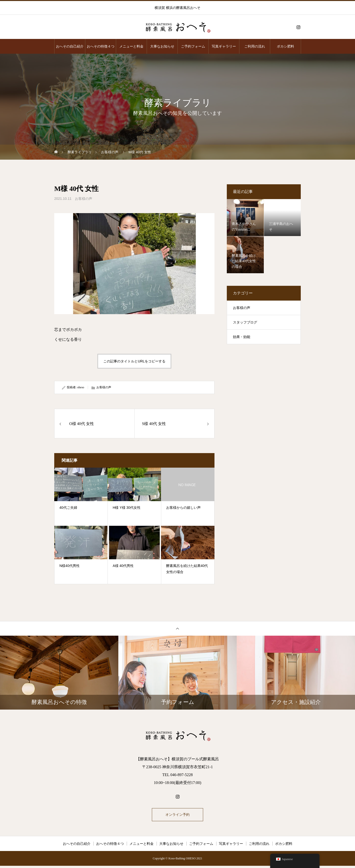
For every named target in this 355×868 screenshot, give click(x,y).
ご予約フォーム (193, 46)
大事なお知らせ (162, 46)
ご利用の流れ (255, 46)
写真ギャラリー (224, 46)
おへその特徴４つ (101, 46)
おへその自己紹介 (70, 46)
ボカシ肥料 (285, 46)
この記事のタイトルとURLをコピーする (134, 361)
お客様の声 (84, 199)
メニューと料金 (131, 46)
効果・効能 (242, 337)
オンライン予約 (177, 816)
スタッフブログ (245, 322)
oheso (81, 387)
